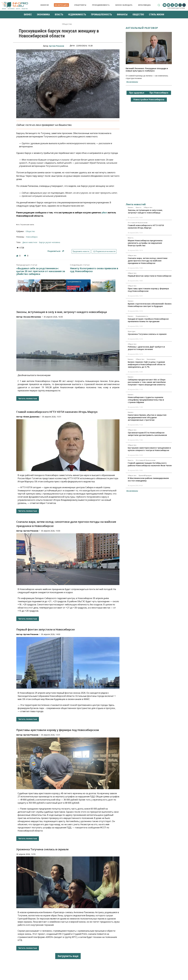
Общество (67, 24)
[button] (159, 5)
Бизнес (131, 207)
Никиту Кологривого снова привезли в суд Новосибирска (94, 270)
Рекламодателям (176, 8)
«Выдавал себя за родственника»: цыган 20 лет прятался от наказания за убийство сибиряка (41, 271)
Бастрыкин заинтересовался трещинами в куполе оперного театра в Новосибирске (149, 449)
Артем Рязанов (57, 46)
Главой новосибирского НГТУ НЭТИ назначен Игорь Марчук (57, 412)
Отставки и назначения (138, 223)
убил (104, 213)
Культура (132, 331)
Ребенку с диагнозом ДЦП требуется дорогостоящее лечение (146, 348)
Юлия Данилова (31, 417)
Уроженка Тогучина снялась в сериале (42, 849)
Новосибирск (32, 237)
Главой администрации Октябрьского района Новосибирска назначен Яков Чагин (150, 464)
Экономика (151, 359)
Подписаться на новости (104, 251)
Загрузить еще (68, 956)
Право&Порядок (145, 475)
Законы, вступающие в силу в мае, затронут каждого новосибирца (62, 312)
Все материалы (132, 82)
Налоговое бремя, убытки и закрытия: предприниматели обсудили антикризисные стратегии (147, 417)
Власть (139, 207)
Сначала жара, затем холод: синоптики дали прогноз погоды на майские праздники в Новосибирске (148, 261)
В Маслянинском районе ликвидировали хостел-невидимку (148, 479)
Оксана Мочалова (32, 317)
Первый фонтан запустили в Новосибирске (45, 629)
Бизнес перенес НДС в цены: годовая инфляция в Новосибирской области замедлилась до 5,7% (147, 364)
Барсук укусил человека (49, 242)
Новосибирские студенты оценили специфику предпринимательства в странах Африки (146, 400)
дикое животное (30, 242)
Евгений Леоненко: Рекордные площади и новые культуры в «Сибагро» (147, 69)
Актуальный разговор (142, 28)
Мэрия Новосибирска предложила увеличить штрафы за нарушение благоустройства (145, 243)
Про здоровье (137, 93)
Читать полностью (28, 398)
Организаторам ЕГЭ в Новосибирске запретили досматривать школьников (147, 434)
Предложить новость (81, 251)
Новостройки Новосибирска (149, 99)
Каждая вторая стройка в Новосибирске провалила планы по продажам (148, 320)
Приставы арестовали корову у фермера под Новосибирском (58, 730)
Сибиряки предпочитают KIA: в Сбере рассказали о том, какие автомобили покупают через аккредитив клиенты (147, 382)
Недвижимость (142, 316)
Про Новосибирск (159, 93)
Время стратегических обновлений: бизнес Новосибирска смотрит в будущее (150, 305)
